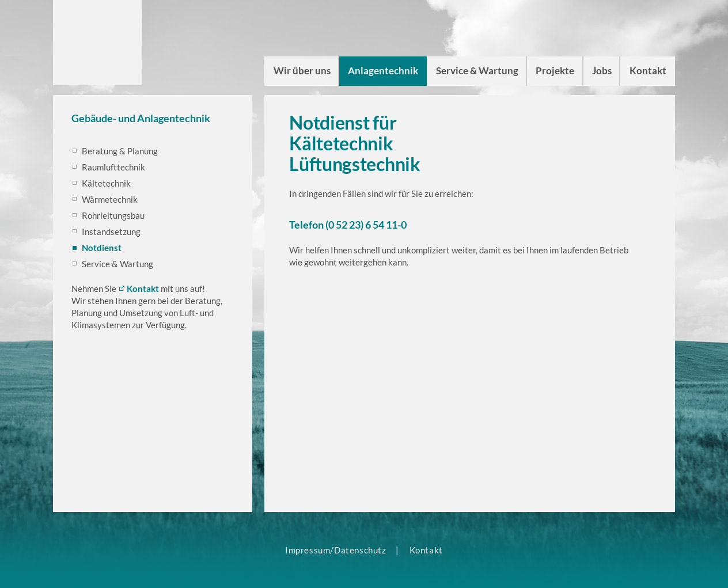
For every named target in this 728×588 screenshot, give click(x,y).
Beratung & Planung (120, 151)
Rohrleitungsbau (113, 215)
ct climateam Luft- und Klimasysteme (98, 42)
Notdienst (102, 248)
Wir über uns (302, 71)
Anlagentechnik (383, 71)
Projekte (555, 71)
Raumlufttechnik (113, 167)
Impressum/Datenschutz (336, 550)
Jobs (602, 71)
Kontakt (648, 71)
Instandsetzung (111, 232)
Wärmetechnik (110, 199)
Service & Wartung (477, 71)
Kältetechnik (106, 183)
